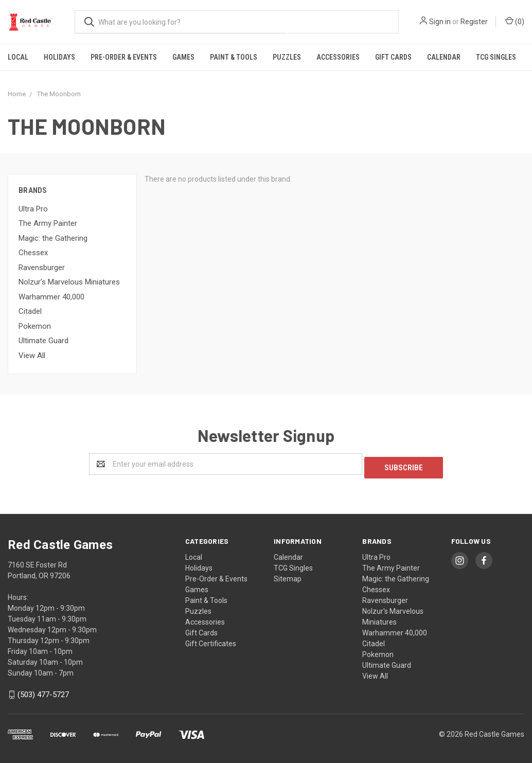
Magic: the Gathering (53, 238)
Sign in (440, 22)
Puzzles (287, 57)
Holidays (59, 57)
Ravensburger (42, 268)
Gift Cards (393, 57)
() (515, 21)
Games (183, 57)
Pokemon (35, 326)
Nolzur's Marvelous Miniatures (69, 282)
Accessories (338, 57)
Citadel (30, 311)
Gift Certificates (211, 640)
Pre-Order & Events (124, 57)
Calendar (444, 57)
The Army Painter (48, 223)
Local (18, 57)
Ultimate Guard (43, 341)
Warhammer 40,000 (51, 297)
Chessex (33, 253)
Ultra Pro (33, 209)
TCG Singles (496, 57)
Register (474, 22)
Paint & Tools (234, 57)
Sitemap (288, 575)
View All (32, 356)
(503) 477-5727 (43, 691)
